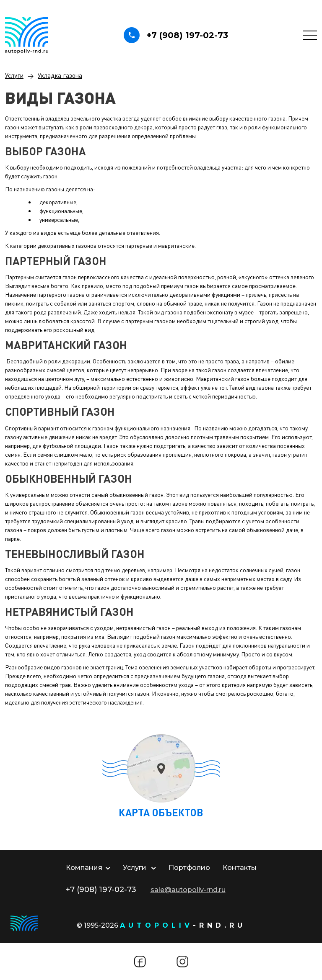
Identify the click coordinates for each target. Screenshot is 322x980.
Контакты (240, 868)
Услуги (14, 75)
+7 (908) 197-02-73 (176, 35)
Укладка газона (60, 75)
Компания (88, 868)
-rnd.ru (183, 925)
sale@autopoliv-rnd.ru (188, 890)
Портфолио (189, 868)
